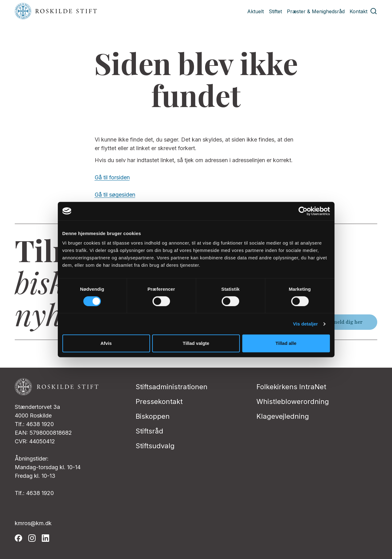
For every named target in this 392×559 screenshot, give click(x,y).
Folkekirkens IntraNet (291, 387)
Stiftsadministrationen (172, 387)
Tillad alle (286, 343)
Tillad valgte (196, 343)
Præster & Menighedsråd (316, 11)
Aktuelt (255, 11)
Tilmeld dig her (344, 322)
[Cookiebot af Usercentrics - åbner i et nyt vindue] (303, 211)
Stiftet (275, 11)
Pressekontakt (159, 401)
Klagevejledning (283, 416)
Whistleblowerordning (293, 401)
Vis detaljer (305, 324)
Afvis (106, 343)
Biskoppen (153, 416)
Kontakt (358, 11)
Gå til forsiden (112, 177)
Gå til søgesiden (115, 195)
